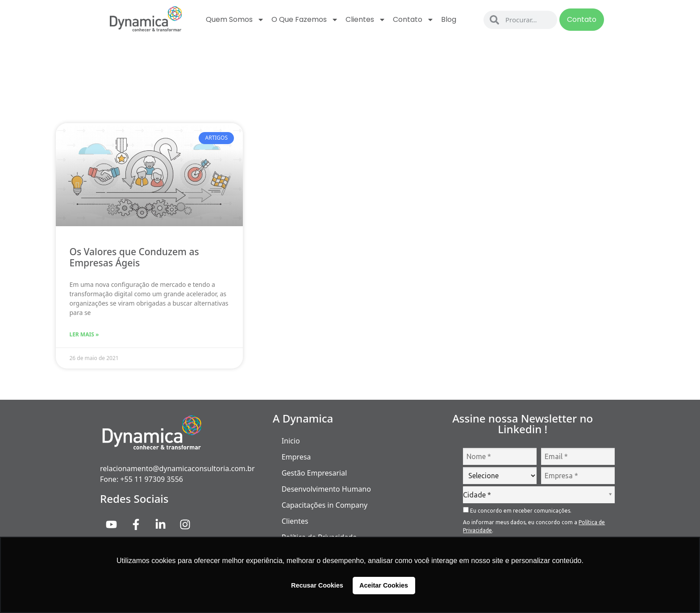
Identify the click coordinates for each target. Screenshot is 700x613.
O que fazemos (305, 20)
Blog (449, 19)
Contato (413, 20)
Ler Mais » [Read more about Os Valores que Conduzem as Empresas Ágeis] (84, 334)
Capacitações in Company (325, 505)
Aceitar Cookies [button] (384, 585)
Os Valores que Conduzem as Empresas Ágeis (134, 257)
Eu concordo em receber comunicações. (517, 510)
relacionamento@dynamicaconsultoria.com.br (177, 468)
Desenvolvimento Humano (326, 489)
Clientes (366, 20)
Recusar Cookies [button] (317, 585)
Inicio (291, 441)
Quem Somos (235, 20)
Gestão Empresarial (314, 473)
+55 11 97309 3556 (152, 479)
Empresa (296, 457)
